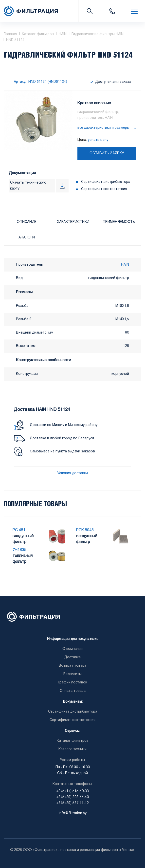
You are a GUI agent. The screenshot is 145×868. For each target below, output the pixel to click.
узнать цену (98, 140)
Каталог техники (72, 749)
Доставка (72, 657)
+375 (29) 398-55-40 (72, 797)
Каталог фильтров (73, 741)
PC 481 (19, 530)
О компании (72, 649)
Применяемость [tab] (119, 222)
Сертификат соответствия (104, 189)
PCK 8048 (85, 530)
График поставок (72, 683)
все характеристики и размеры (103, 128)
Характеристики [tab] (73, 222)
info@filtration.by (73, 813)
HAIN (125, 265)
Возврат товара (72, 666)
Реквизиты (72, 674)
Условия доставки (72, 473)
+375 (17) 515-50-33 (112, 11)
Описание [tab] (27, 222)
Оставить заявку (107, 153)
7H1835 (19, 550)
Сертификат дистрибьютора (106, 182)
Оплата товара (73, 691)
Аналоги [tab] (27, 238)
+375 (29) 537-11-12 (72, 803)
